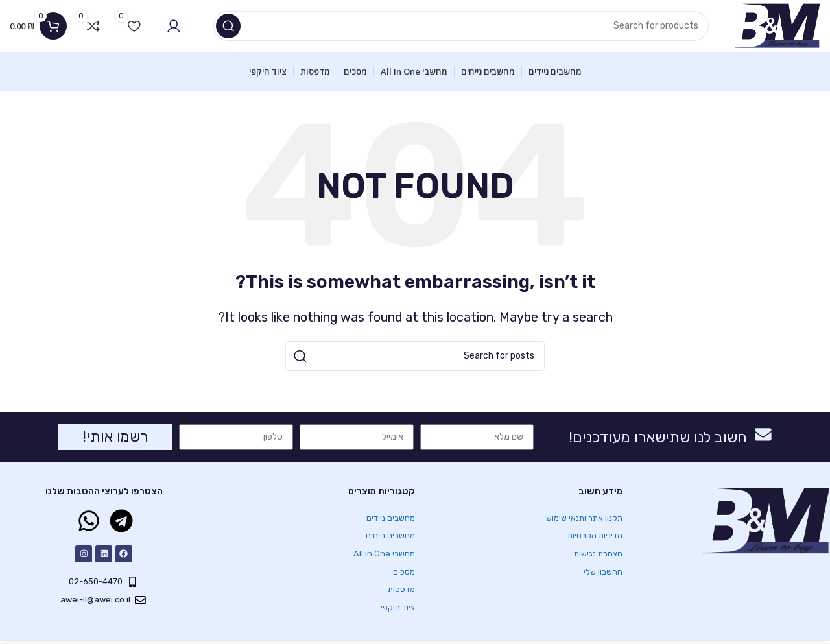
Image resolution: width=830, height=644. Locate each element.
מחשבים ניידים (391, 518)
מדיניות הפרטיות (595, 535)
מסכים (404, 572)
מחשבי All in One (384, 554)
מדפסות (402, 589)
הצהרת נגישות (598, 554)
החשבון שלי (603, 572)
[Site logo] (777, 25)
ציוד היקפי (398, 607)
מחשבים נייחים (390, 535)
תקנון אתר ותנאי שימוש (584, 518)
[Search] (461, 26)
